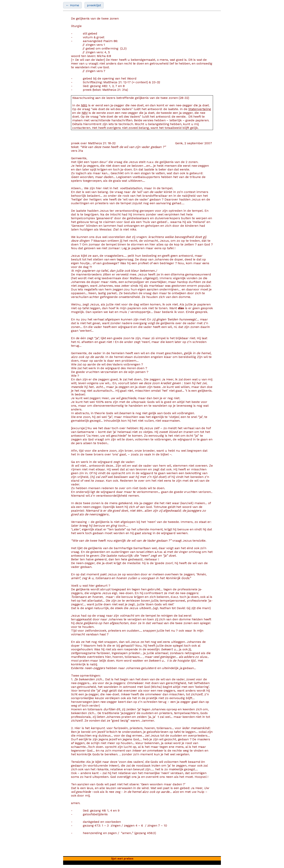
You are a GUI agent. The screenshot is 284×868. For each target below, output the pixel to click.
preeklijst (94, 5)
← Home (72, 5)
